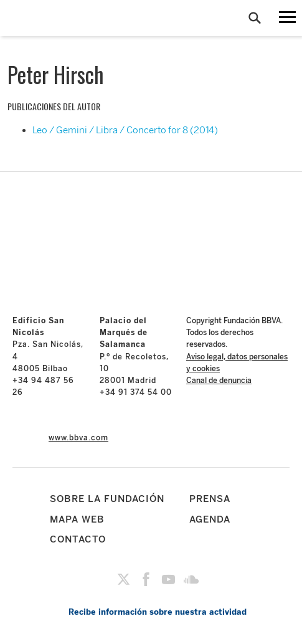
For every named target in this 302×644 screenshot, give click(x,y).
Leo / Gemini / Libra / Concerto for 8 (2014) (125, 130)
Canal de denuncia (219, 381)
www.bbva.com (78, 438)
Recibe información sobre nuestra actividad (158, 612)
